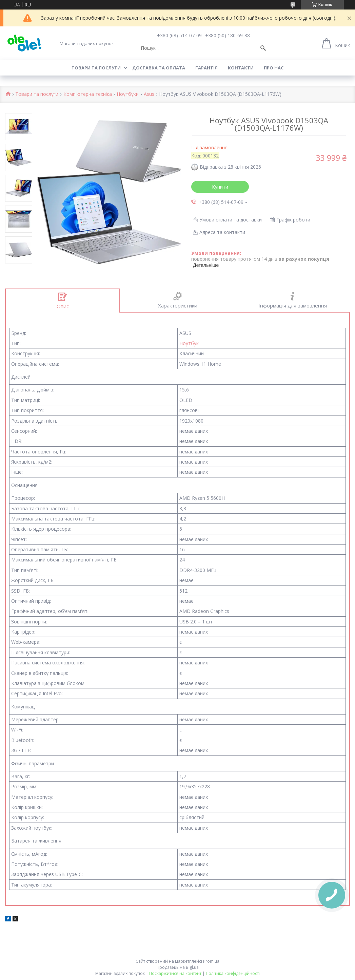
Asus (149, 94)
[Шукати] (263, 48)
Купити (220, 187)
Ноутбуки (128, 94)
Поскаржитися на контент (175, 973)
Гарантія (206, 68)
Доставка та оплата (159, 68)
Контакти (241, 68)
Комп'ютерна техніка (88, 94)
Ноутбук (189, 343)
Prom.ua (211, 961)
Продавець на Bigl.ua (178, 967)
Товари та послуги (96, 68)
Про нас (274, 68)
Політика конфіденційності (233, 973)
